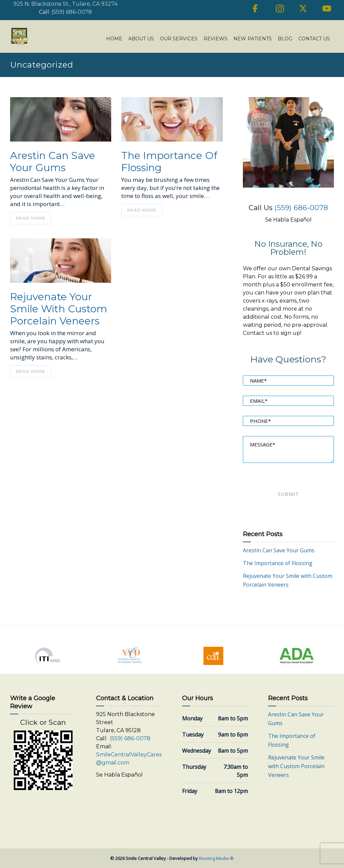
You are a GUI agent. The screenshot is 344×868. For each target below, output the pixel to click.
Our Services (179, 39)
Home (114, 39)
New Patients (253, 39)
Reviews (216, 39)
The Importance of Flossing (169, 162)
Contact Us (314, 39)
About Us (141, 39)
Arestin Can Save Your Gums (53, 162)
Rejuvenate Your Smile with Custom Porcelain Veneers (59, 309)
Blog (285, 39)
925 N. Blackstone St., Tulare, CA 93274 (66, 4)
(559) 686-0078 (72, 12)
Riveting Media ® (216, 858)
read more (31, 218)
